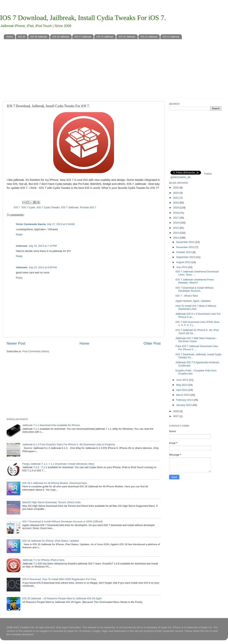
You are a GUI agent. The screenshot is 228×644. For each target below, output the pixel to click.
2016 (176, 223)
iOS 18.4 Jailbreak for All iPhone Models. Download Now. (55, 483)
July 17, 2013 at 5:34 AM (61, 224)
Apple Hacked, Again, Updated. (193, 301)
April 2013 (182, 390)
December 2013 (186, 242)
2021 (176, 198)
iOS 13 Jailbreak (171, 37)
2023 (176, 193)
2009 (176, 411)
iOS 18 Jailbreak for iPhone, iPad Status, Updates (51, 541)
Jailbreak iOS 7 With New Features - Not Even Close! (196, 340)
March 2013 (183, 395)
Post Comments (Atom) (36, 351)
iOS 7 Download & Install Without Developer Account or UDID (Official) (62, 522)
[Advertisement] (114, 72)
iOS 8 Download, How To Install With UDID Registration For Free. (59, 579)
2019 (176, 208)
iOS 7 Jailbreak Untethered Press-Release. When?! (195, 281)
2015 (176, 228)
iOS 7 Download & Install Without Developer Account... (194, 289)
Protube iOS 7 (88, 207)
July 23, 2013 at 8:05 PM (43, 267)
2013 (176, 238)
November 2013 (186, 247)
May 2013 (182, 385)
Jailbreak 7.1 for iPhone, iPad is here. (44, 560)
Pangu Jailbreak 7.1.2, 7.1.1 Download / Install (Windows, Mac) (58, 464)
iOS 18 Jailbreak (61, 37)
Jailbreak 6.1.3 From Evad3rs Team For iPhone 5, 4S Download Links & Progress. (69, 444)
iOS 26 (22, 37)
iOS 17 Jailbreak (83, 37)
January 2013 (184, 405)
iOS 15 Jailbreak (105, 37)
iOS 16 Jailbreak (127, 37)
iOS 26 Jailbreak (39, 37)
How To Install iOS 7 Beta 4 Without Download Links (196, 307)
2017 (176, 218)
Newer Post (16, 343)
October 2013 (184, 252)
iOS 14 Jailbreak (149, 37)
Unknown (22, 246)
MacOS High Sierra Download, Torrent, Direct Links (51, 502)
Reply (19, 234)
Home (10, 37)
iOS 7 (17, 207)
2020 (176, 203)
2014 (176, 233)
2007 (176, 416)
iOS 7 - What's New (187, 296)
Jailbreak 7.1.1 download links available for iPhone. (51, 425)
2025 (176, 188)
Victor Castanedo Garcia (31, 224)
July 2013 (182, 267)
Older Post (152, 343)
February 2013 (185, 400)
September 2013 (186, 257)
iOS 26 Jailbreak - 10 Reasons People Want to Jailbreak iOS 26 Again (62, 598)
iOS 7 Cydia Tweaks (48, 207)
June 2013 (182, 380)
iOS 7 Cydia (28, 207)
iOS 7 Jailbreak (70, 207)
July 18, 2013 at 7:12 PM (43, 246)
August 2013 (184, 262)
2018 (176, 213)
